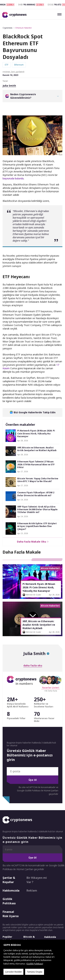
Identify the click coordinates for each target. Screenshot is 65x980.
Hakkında (50, 937)
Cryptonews (7, 28)
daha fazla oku (33, 665)
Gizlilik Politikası (9, 901)
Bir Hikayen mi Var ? (37, 880)
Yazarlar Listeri (51, 688)
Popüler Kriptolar (8, 938)
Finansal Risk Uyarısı (11, 914)
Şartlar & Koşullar (9, 880)
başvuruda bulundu (13, 178)
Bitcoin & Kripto (29, 938)
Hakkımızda (11, 891)
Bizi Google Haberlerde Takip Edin (32, 412)
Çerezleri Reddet (13, 972)
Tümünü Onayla (35, 972)
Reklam (32, 891)
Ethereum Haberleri (24, 28)
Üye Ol (33, 780)
